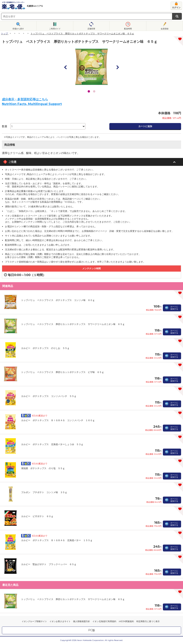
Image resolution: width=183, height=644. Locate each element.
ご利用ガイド (55, 29)
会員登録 (165, 29)
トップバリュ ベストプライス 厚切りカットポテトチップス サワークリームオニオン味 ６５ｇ (73, 324)
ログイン (176, 7)
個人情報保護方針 (82, 621)
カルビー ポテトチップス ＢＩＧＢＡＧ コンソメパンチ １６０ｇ (58, 420)
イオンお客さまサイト (60, 621)
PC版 (92, 630)
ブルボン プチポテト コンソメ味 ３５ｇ (44, 492)
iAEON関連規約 (126, 621)
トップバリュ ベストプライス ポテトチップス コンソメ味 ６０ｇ (58, 300)
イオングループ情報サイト (34, 621)
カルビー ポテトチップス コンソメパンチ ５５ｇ (49, 396)
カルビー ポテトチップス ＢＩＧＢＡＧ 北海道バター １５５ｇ (57, 540)
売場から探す (18, 29)
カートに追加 (145, 126)
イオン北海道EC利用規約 (104, 621)
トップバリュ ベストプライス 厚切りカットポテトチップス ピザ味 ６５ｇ (63, 372)
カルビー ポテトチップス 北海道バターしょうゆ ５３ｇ (52, 444)
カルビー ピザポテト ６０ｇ (37, 516)
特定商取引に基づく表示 (148, 621)
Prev (66, 67)
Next (117, 67)
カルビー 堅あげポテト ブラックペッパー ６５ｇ (49, 564)
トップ (4, 33)
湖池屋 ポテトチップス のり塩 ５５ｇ (43, 468)
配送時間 (128, 29)
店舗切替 (91, 29)
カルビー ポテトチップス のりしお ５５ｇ (45, 348)
